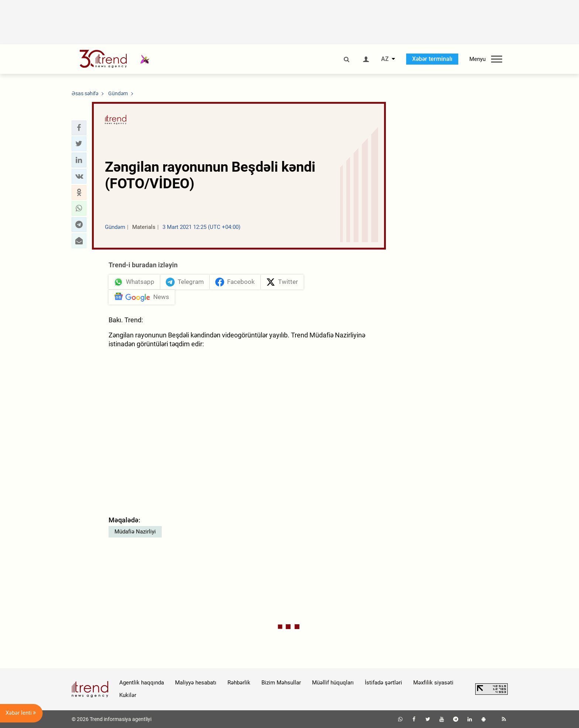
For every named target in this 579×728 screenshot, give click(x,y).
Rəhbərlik (239, 683)
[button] (79, 128)
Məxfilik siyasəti (433, 683)
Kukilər (128, 695)
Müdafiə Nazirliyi (135, 532)
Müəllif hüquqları (333, 683)
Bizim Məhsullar (281, 683)
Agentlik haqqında (142, 683)
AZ (385, 59)
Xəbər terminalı (432, 59)
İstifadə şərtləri (383, 683)
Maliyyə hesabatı (196, 683)
